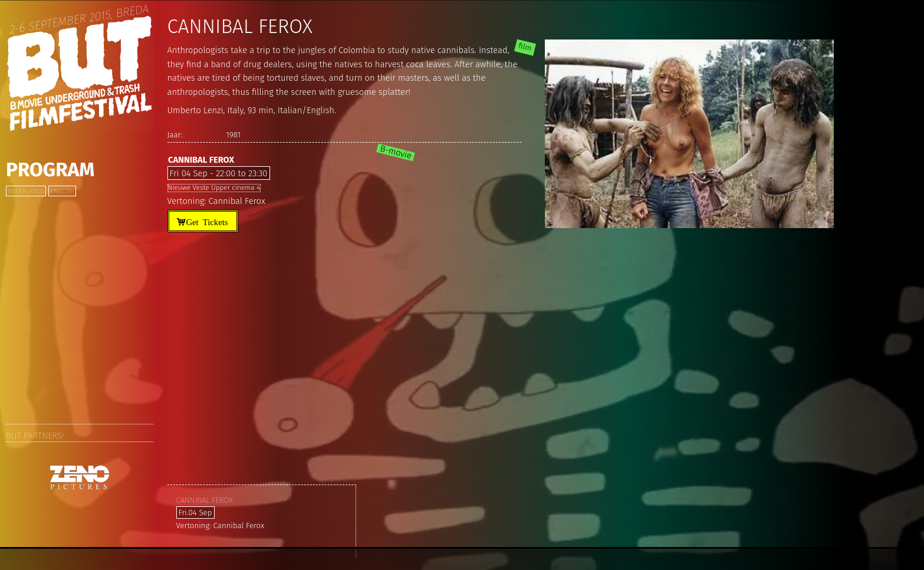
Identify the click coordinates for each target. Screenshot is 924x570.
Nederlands (26, 191)
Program (50, 170)
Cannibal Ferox (201, 160)
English (62, 191)
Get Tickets (207, 221)
